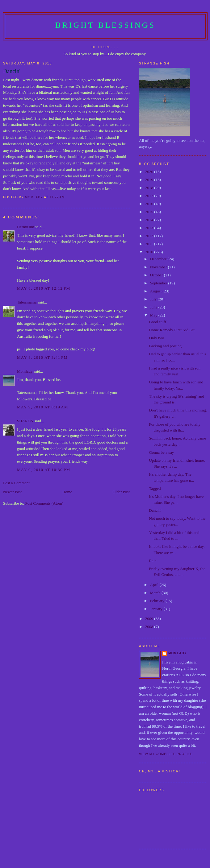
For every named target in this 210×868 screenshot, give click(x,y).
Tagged (155, 488)
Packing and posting (165, 346)
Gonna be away (161, 452)
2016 (150, 204)
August (156, 291)
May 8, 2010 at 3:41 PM (42, 357)
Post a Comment (16, 483)
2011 (150, 244)
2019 (150, 180)
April (155, 585)
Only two (156, 338)
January (157, 609)
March (156, 593)
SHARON (25, 421)
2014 (150, 220)
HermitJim (26, 227)
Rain (153, 561)
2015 (150, 212)
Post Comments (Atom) (44, 503)
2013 (150, 228)
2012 (150, 236)
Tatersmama (27, 302)
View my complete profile (166, 754)
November (159, 267)
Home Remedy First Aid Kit (172, 330)
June (154, 307)
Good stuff (157, 322)
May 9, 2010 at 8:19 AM (43, 407)
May (154, 315)
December (159, 259)
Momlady (25, 371)
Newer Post (12, 492)
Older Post (121, 492)
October (157, 275)
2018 (150, 188)
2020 (150, 172)
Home (67, 492)
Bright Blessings (105, 25)
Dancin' (155, 510)
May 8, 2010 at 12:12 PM (44, 288)
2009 (150, 619)
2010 (150, 252)
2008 (150, 627)
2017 (150, 196)
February (158, 601)
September (159, 283)
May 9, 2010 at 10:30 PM (44, 470)
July (154, 299)
